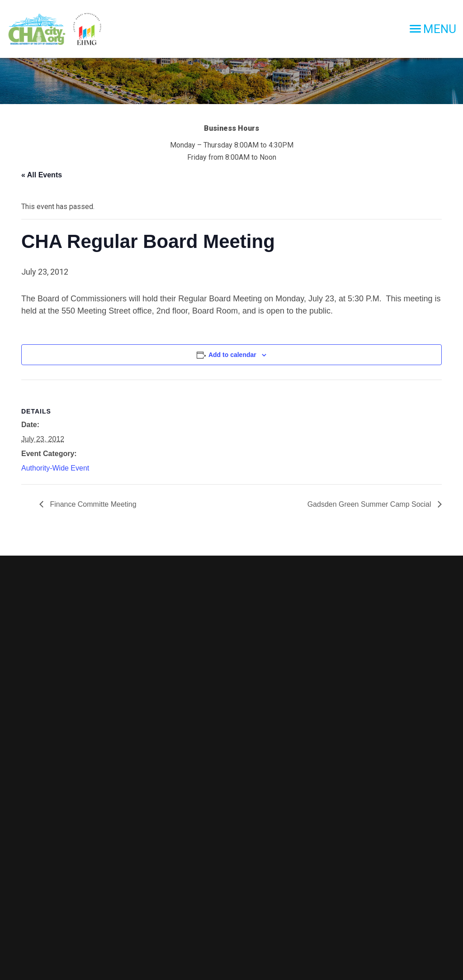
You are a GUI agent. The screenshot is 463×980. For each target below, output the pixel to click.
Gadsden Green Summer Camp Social (370, 504)
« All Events (42, 175)
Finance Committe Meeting (92, 504)
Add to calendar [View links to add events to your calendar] (232, 355)
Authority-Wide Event (55, 468)
